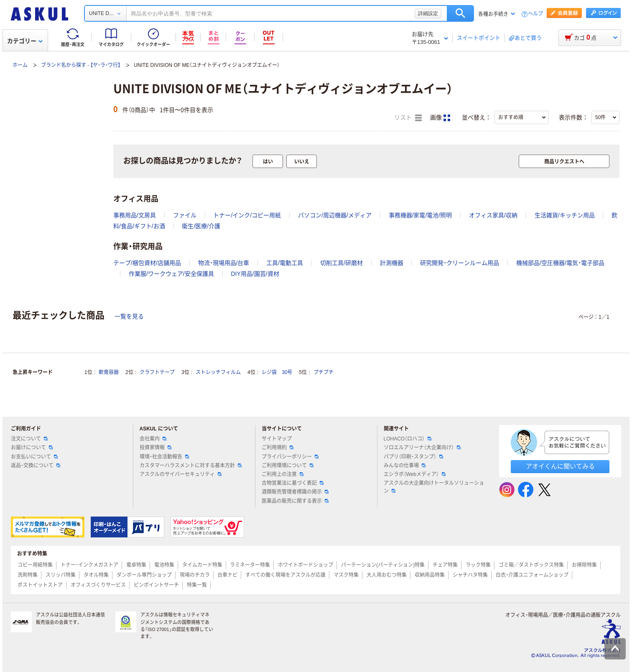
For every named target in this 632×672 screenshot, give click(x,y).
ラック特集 (478, 565)
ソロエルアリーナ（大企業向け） (422, 448)
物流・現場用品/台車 (224, 263)
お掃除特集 (584, 565)
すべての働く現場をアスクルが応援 (285, 575)
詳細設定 (428, 13)
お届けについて (32, 448)
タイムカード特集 (202, 565)
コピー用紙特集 (35, 565)
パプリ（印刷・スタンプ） (413, 457)
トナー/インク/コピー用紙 (247, 215)
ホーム (20, 65)
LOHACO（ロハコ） (408, 439)
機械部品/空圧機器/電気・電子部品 (560, 263)
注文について (29, 439)
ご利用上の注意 (283, 474)
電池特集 (164, 565)
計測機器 (392, 263)
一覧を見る (129, 316)
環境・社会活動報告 (164, 457)
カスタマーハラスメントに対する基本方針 (191, 466)
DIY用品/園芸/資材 (255, 274)
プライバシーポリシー (290, 457)
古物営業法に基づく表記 (293, 483)
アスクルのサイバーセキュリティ (181, 474)
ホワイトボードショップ (306, 565)
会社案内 (153, 439)
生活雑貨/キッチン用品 (565, 215)
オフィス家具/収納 (493, 215)
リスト (408, 118)
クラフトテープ (157, 372)
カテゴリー (25, 41)
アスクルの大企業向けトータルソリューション (434, 487)
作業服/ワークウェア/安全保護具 (171, 274)
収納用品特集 (430, 575)
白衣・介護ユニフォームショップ (532, 575)
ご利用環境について (288, 466)
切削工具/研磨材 (341, 263)
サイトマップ (277, 439)
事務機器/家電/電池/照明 (420, 215)
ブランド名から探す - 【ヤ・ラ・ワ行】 (81, 65)
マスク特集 (346, 575)
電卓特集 (136, 565)
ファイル (185, 215)
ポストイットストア (40, 585)
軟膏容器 (109, 372)
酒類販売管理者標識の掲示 (295, 492)
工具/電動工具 (285, 263)
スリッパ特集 (61, 575)
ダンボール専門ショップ (144, 575)
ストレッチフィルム (218, 372)
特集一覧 (197, 585)
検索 (460, 13)
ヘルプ (535, 14)
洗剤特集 (28, 575)
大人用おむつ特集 (387, 575)
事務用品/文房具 (135, 215)
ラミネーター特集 (250, 565)
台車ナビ (227, 575)
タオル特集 (96, 575)
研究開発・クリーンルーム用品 (460, 263)
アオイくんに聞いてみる (560, 466)
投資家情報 (155, 448)
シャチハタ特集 (470, 575)
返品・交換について (36, 466)
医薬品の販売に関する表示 (295, 501)
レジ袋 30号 (277, 372)
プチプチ (324, 372)
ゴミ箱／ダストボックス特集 (531, 565)
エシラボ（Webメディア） (415, 474)
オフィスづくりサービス (98, 585)
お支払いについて (34, 457)
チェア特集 (445, 565)
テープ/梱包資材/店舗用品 (147, 263)
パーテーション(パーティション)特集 (383, 565)
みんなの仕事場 (405, 466)
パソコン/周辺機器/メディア (335, 215)
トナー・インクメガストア (89, 565)
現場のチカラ (195, 575)
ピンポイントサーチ (156, 585)
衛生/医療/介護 (201, 226)
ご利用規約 (278, 448)
